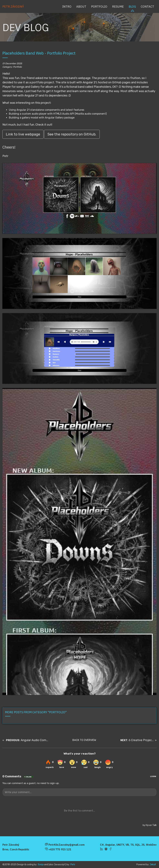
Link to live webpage (23, 134)
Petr (73, 865)
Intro (67, 7)
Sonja (41, 865)
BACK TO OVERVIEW (84, 740)
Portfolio (99, 7)
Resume (118, 7)
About (81, 7)
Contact (147, 7)
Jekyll (153, 865)
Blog (132, 7)
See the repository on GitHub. (72, 134)
